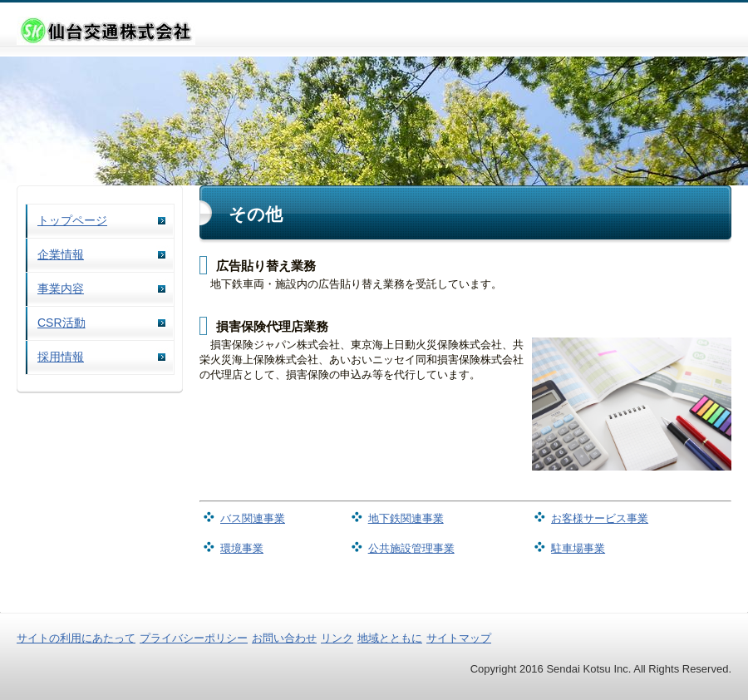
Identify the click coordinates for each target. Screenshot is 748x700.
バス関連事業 (253, 518)
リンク (337, 638)
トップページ (72, 220)
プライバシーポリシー (194, 638)
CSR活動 (62, 323)
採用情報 (61, 357)
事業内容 (61, 288)
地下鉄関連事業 (406, 518)
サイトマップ (459, 638)
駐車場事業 (578, 548)
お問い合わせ (284, 638)
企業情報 (61, 254)
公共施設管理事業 (411, 548)
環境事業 (242, 548)
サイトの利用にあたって (76, 638)
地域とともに (390, 638)
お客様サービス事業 (600, 518)
